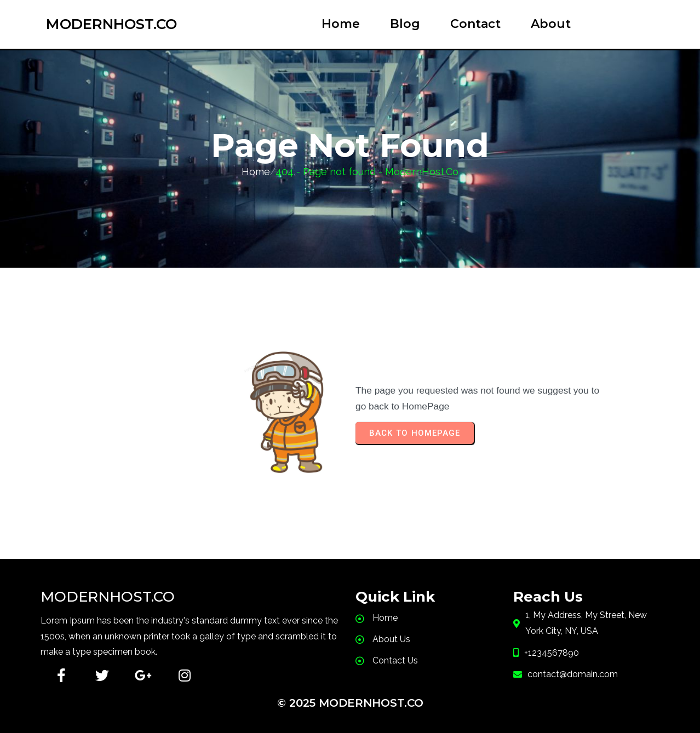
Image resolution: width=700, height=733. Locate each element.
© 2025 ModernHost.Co (350, 703)
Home (256, 172)
